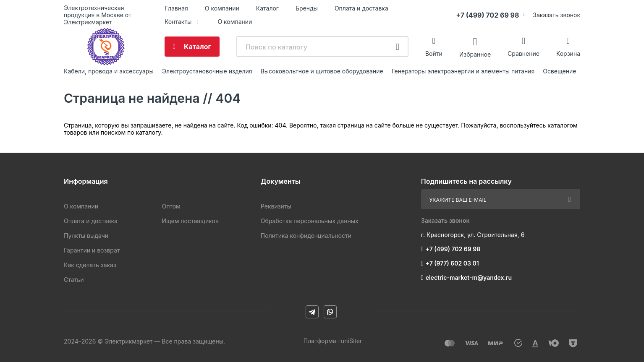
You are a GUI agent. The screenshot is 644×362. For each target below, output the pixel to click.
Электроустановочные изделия (207, 71)
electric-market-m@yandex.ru (469, 277)
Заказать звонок (556, 15)
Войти (434, 53)
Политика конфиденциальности (306, 236)
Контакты (178, 22)
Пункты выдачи (86, 236)
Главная (176, 8)
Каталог (267, 8)
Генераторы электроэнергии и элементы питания (463, 71)
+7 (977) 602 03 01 (452, 263)
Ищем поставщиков (190, 221)
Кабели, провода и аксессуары (109, 71)
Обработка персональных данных (310, 221)
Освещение (559, 71)
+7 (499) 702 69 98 (487, 15)
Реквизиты (276, 206)
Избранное (475, 54)
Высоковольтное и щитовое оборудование (322, 71)
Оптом (171, 206)
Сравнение (524, 53)
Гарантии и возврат (92, 250)
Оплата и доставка (361, 8)
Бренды (307, 8)
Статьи (74, 280)
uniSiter (351, 341)
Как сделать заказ (90, 265)
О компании (222, 8)
